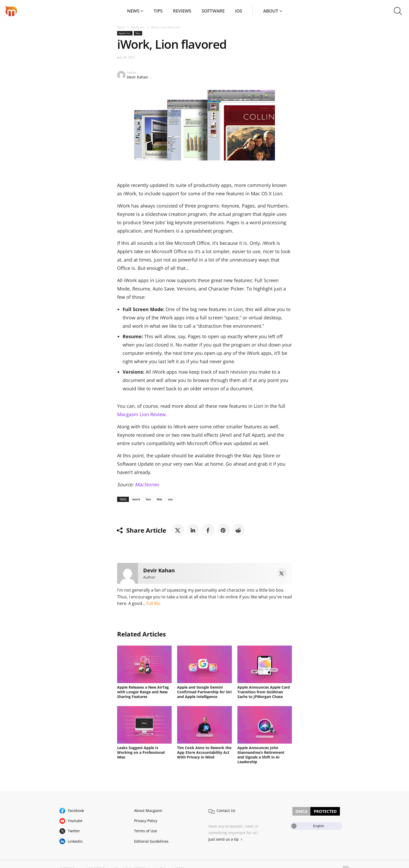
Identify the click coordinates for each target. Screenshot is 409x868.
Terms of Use (146, 831)
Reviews (182, 11)
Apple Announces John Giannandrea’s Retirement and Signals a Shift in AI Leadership (261, 755)
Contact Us (226, 811)
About (271, 11)
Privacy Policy (146, 821)
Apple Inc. (138, 27)
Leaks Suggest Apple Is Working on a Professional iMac (141, 752)
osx (170, 499)
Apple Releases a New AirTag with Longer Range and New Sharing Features (143, 692)
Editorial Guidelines (151, 841)
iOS (239, 11)
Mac (138, 33)
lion (148, 499)
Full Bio (153, 603)
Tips (158, 11)
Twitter (74, 831)
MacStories (147, 484)
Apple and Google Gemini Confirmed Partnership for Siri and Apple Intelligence (204, 692)
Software (213, 11)
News (133, 11)
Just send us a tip (224, 839)
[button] (398, 11)
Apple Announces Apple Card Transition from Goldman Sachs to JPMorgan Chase (264, 692)
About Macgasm (148, 811)
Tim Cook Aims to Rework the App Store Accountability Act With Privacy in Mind (204, 752)
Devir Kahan (137, 77)
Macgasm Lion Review (141, 414)
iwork (136, 499)
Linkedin (75, 841)
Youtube (75, 821)
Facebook (76, 811)
